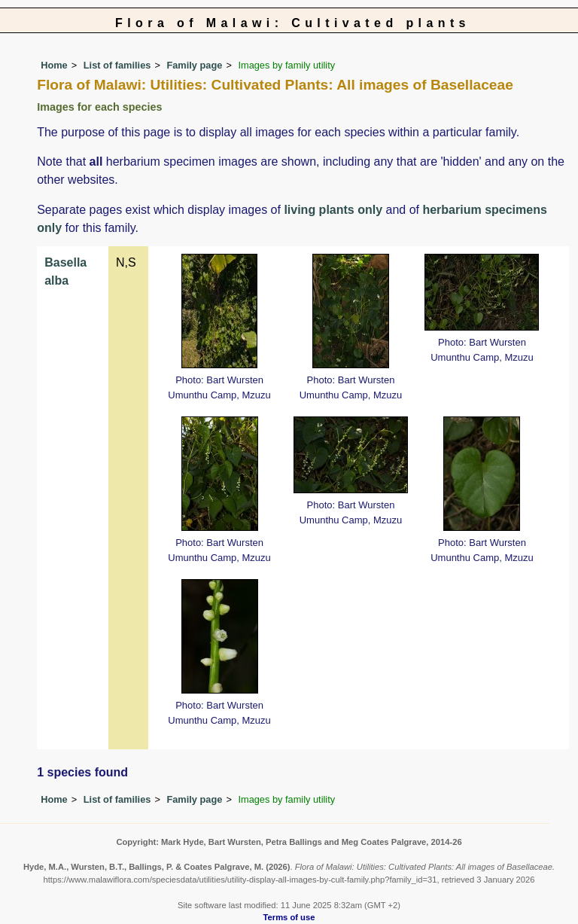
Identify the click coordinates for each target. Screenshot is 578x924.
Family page (194, 65)
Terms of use (289, 917)
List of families (117, 65)
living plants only (333, 210)
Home (54, 65)
